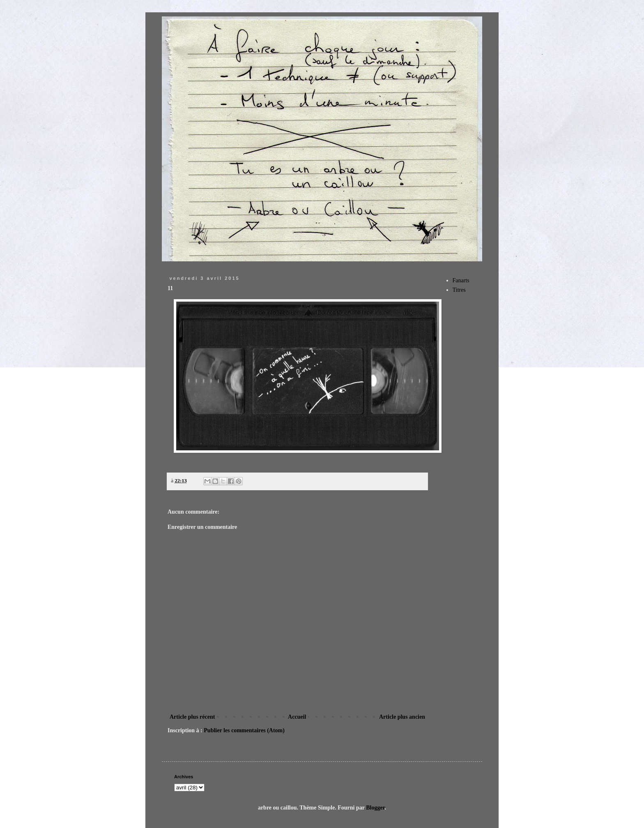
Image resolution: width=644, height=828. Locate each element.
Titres (459, 290)
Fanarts (461, 280)
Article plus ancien (402, 717)
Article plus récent (192, 717)
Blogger (375, 808)
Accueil (297, 717)
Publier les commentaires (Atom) (244, 730)
